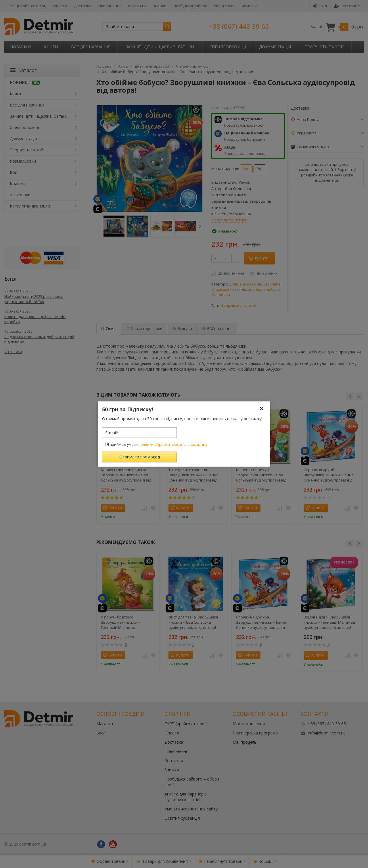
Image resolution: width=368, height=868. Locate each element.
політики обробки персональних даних (173, 445)
